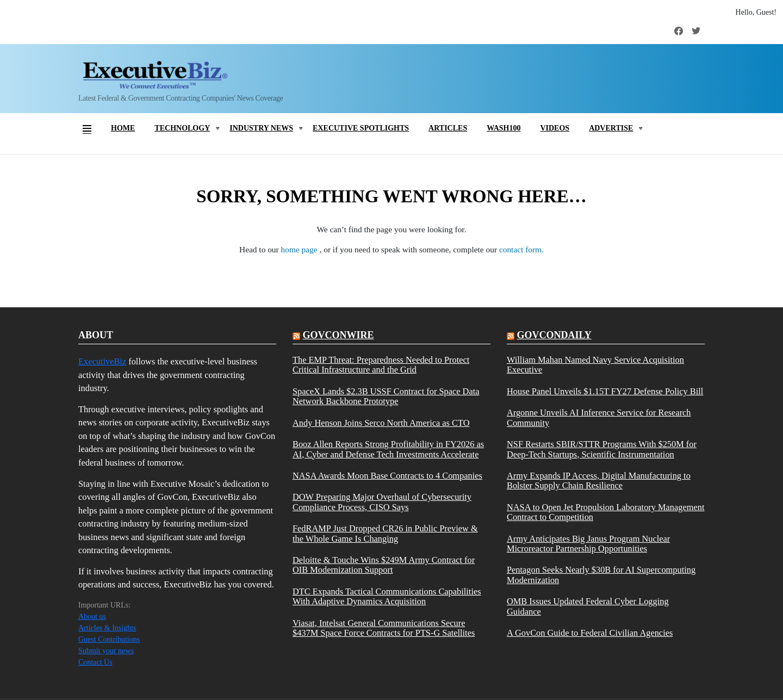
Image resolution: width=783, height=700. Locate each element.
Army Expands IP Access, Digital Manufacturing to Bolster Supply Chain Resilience (599, 481)
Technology (182, 128)
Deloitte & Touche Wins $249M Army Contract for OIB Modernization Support (384, 565)
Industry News (261, 128)
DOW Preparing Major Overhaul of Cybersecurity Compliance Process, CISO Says (382, 502)
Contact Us (95, 662)
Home (123, 128)
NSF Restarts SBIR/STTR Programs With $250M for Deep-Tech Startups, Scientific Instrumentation (602, 449)
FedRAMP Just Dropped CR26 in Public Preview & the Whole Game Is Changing (385, 534)
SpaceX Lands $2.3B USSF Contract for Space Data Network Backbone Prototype (386, 397)
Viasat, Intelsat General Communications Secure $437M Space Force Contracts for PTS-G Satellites (384, 628)
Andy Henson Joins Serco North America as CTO (381, 423)
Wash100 (504, 128)
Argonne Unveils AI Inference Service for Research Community (599, 418)
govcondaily (554, 335)
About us (92, 617)
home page (300, 249)
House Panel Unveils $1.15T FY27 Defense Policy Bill (605, 392)
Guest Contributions (109, 639)
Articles (448, 128)
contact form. (521, 249)
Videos (555, 128)
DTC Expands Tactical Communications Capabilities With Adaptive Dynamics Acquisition (387, 597)
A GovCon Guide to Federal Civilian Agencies (590, 633)
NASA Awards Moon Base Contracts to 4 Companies (387, 476)
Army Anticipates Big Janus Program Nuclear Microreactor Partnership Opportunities (588, 544)
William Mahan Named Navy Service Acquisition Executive (595, 365)
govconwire (338, 335)
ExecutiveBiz (102, 361)
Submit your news (106, 651)
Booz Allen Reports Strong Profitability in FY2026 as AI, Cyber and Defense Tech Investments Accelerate (388, 449)
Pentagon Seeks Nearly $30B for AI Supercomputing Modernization (601, 575)
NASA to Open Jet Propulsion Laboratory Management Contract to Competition (606, 512)
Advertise (611, 128)
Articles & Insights (107, 628)
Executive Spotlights (361, 128)
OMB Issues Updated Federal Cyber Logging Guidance (588, 606)
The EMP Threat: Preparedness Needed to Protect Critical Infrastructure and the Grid (381, 365)
